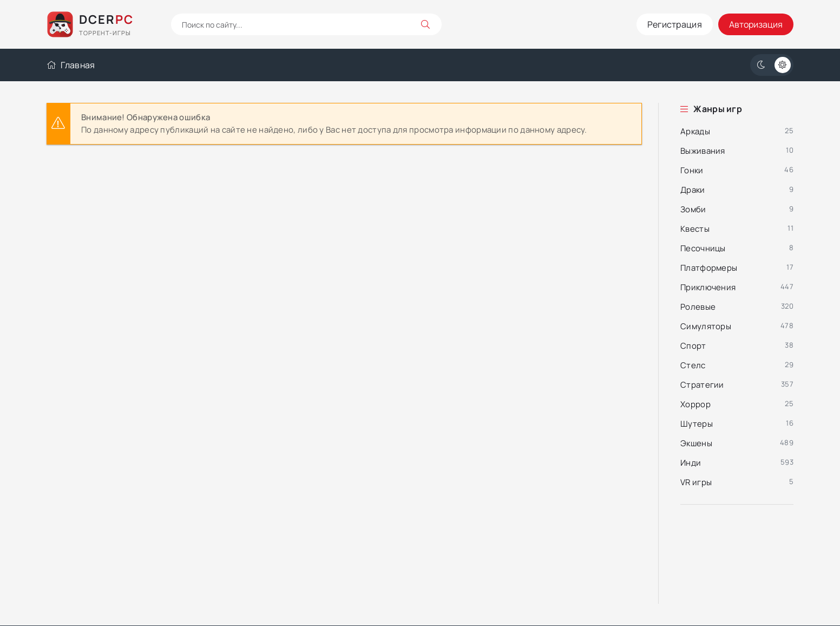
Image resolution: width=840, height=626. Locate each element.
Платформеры (709, 268)
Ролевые (698, 307)
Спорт (693, 346)
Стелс (693, 365)
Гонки (692, 170)
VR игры (696, 482)
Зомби (693, 209)
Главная (71, 65)
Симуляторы (706, 326)
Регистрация (675, 24)
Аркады (695, 131)
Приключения (708, 287)
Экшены (696, 443)
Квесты (695, 229)
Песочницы (703, 248)
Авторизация (756, 24)
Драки (693, 190)
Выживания (703, 151)
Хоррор (695, 404)
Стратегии (702, 385)
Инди (691, 463)
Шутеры (697, 424)
